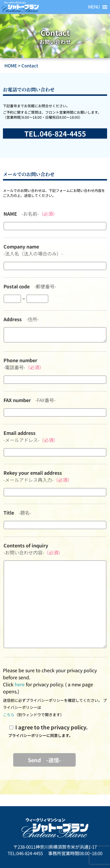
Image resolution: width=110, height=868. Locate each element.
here (20, 684)
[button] (94, 7)
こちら (9, 715)
